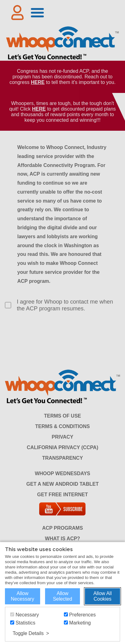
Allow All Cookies (102, 596)
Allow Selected (62, 596)
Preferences (80, 615)
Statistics (23, 623)
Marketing (77, 623)
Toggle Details (28, 633)
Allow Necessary (23, 596)
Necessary (25, 615)
